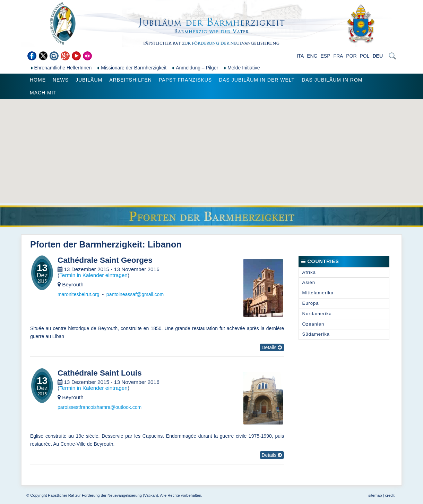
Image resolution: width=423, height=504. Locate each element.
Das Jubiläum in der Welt (257, 80)
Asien (309, 282)
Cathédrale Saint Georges (105, 260)
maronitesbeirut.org (79, 294)
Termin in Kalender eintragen (93, 275)
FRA (338, 56)
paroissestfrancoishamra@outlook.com (100, 407)
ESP (326, 56)
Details (272, 347)
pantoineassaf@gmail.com (135, 294)
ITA (300, 56)
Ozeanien (313, 324)
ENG (312, 56)
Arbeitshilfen (131, 80)
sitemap (375, 495)
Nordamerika (317, 314)
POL (365, 56)
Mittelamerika (318, 293)
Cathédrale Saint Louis (100, 373)
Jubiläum (89, 80)
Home (38, 80)
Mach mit (43, 93)
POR (351, 56)
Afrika (309, 272)
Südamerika (316, 334)
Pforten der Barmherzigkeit (86, 244)
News (61, 80)
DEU (378, 56)
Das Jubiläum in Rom (332, 80)
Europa (311, 303)
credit (390, 495)
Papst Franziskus (185, 80)
